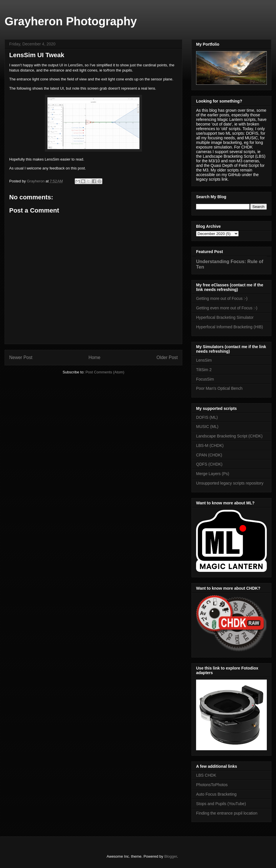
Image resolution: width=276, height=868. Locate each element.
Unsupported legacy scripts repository (230, 483)
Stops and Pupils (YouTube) (221, 804)
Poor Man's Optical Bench (219, 388)
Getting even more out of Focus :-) (227, 308)
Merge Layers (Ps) (213, 474)
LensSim (204, 360)
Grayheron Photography (71, 21)
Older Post (167, 357)
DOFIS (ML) (207, 417)
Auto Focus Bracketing (216, 794)
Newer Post (21, 357)
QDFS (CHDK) (209, 464)
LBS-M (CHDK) (210, 445)
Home (95, 357)
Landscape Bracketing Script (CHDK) (229, 436)
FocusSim (205, 379)
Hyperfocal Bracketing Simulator (225, 317)
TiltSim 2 (204, 370)
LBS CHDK (206, 775)
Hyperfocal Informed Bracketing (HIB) (230, 327)
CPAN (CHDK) (209, 455)
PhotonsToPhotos (212, 785)
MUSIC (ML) (207, 427)
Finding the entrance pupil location (227, 813)
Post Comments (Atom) (105, 372)
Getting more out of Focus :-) (222, 298)
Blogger (170, 856)
